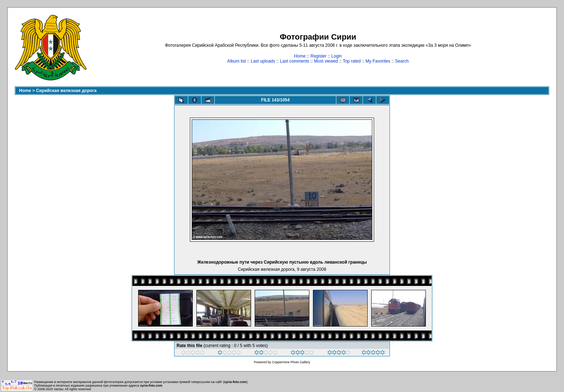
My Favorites (378, 61)
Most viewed (326, 61)
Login (336, 56)
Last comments (294, 61)
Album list (237, 61)
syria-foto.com (235, 382)
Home (300, 56)
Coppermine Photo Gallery (291, 362)
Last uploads (263, 61)
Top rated (352, 61)
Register (319, 56)
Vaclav (59, 389)
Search (402, 61)
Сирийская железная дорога (66, 91)
